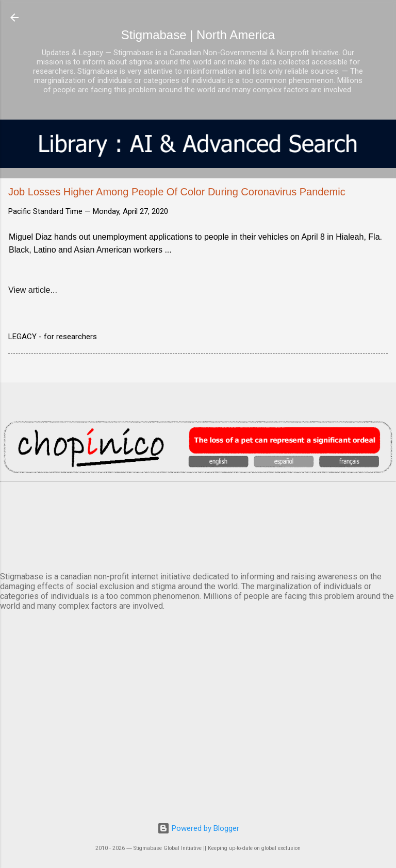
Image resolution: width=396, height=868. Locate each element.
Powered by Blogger (198, 828)
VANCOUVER (198, 525)
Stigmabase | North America (198, 35)
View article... (33, 290)
